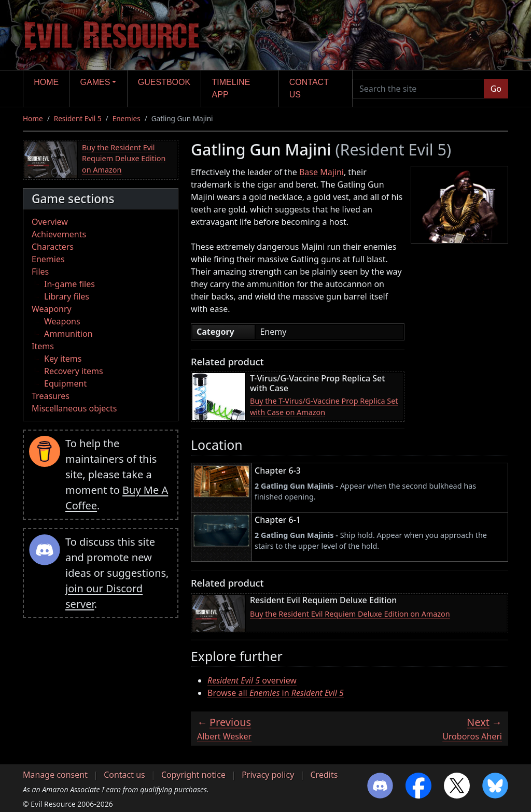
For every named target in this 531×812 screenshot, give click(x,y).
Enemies (127, 118)
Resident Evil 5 (78, 118)
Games (95, 82)
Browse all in (276, 693)
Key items (63, 359)
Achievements (59, 234)
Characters (53, 247)
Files (40, 272)
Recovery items (74, 371)
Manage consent (55, 775)
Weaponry (52, 309)
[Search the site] (418, 89)
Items (43, 346)
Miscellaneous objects (74, 408)
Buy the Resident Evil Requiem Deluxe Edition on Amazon (124, 159)
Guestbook (164, 82)
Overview (50, 222)
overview (252, 680)
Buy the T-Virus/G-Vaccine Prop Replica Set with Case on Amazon (324, 407)
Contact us (309, 88)
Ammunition (68, 334)
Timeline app (231, 88)
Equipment (65, 383)
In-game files (69, 284)
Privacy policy (268, 775)
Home (46, 82)
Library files (67, 296)
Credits (324, 775)
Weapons (62, 321)
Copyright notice (193, 775)
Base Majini (322, 172)
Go (496, 89)
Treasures (51, 396)
